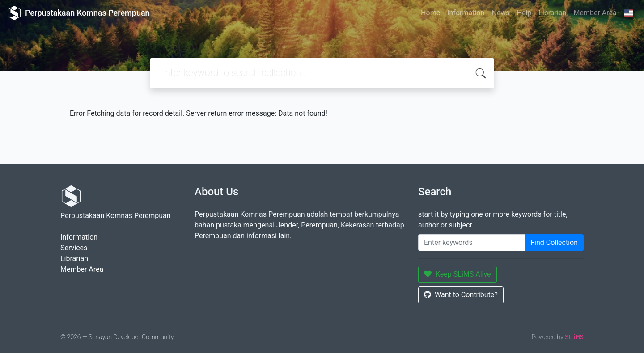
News (500, 13)
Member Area (595, 13)
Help (524, 13)
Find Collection (554, 242)
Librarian (552, 13)
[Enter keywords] (472, 243)
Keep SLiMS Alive (458, 274)
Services (74, 248)
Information (466, 13)
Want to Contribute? (461, 295)
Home (430, 13)
